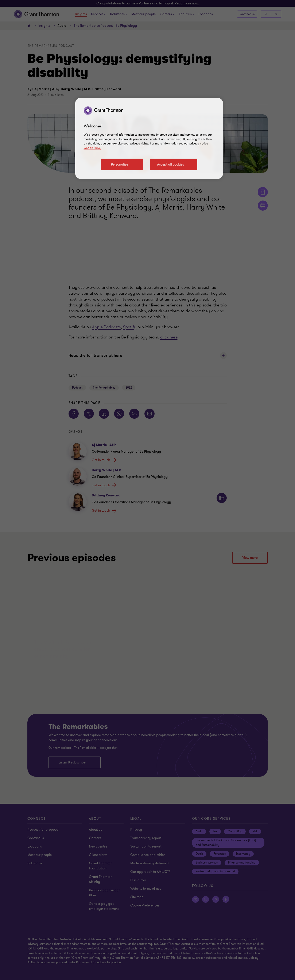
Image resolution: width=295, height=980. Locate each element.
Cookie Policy (93, 148)
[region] (149, 138)
